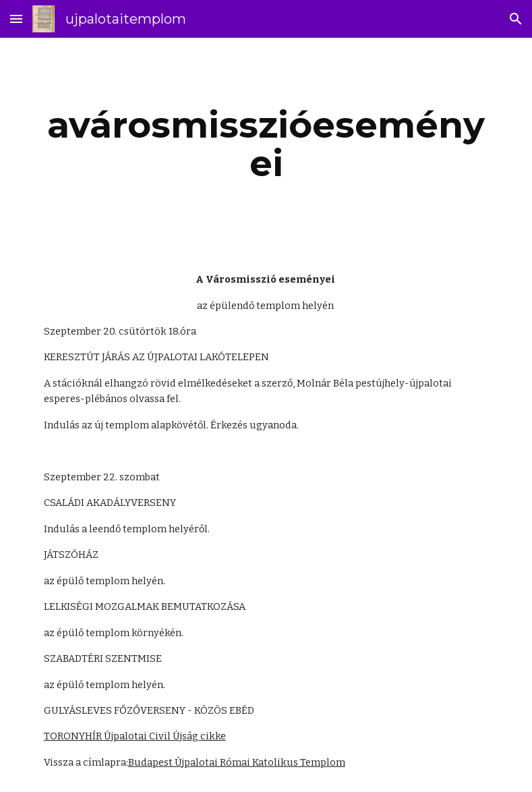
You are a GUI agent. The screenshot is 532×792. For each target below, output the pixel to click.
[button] (16, 19)
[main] (266, 144)
